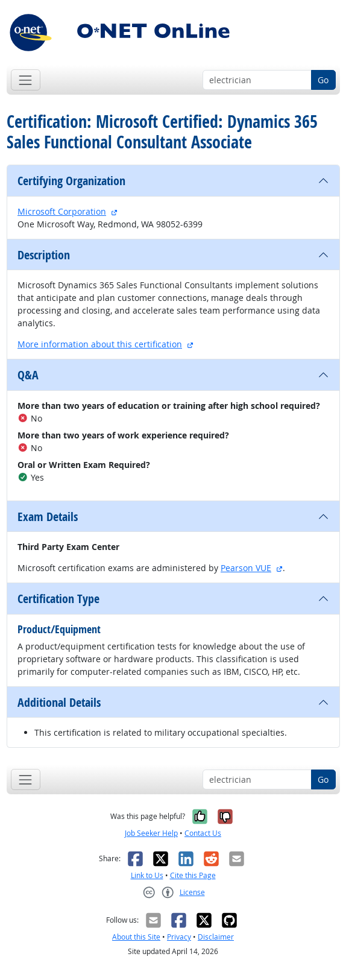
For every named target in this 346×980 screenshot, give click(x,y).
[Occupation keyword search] (257, 80)
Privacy (179, 937)
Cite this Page (193, 875)
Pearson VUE (246, 568)
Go (323, 80)
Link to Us (147, 875)
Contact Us (203, 833)
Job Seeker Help (151, 833)
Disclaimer (216, 937)
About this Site (136, 937)
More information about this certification (100, 344)
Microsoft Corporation (62, 211)
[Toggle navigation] (26, 80)
